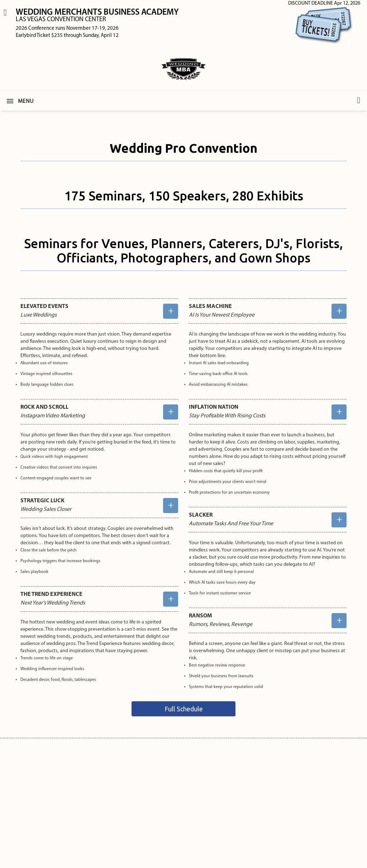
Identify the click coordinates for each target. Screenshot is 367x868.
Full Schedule (184, 709)
